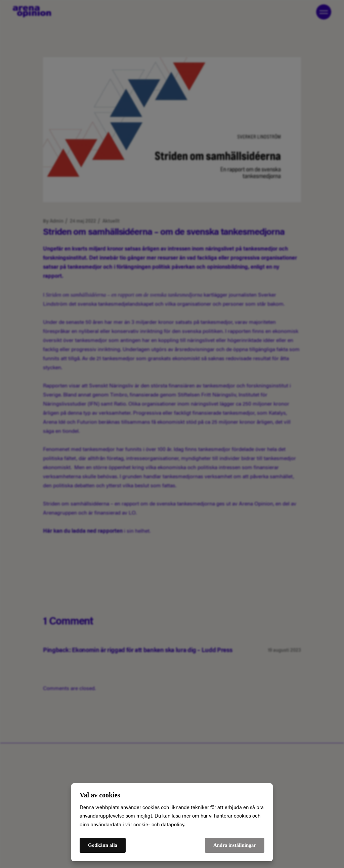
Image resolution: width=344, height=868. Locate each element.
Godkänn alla (103, 845)
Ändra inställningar (235, 845)
